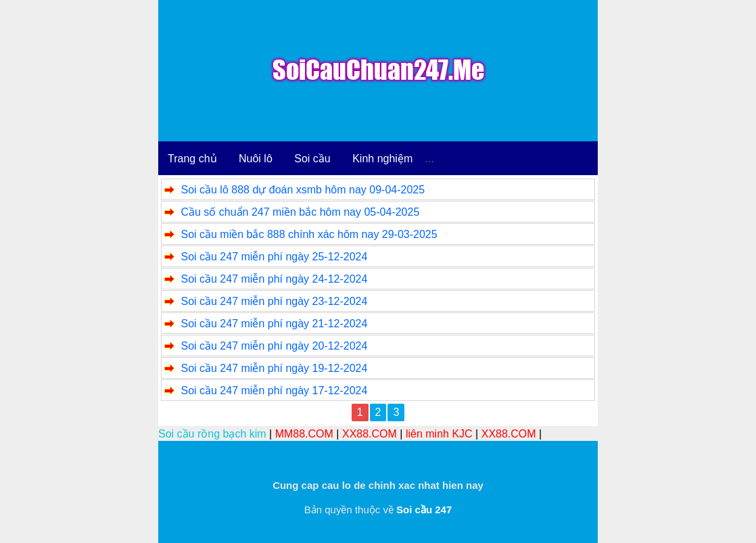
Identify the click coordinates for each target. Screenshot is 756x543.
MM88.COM (304, 434)
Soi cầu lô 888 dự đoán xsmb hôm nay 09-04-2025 (303, 190)
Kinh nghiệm (382, 159)
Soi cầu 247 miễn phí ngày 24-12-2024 (274, 279)
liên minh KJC (439, 434)
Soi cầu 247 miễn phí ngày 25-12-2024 (274, 257)
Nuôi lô (256, 159)
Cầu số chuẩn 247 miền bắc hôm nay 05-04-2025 (300, 212)
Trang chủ (192, 159)
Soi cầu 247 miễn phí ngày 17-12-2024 (274, 391)
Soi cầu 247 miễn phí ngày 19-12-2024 (274, 368)
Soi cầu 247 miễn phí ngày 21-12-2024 (274, 324)
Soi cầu (312, 159)
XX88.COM (370, 434)
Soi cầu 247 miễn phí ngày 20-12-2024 (274, 346)
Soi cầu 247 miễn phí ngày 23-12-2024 (274, 301)
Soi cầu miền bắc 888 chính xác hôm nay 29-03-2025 (309, 234)
